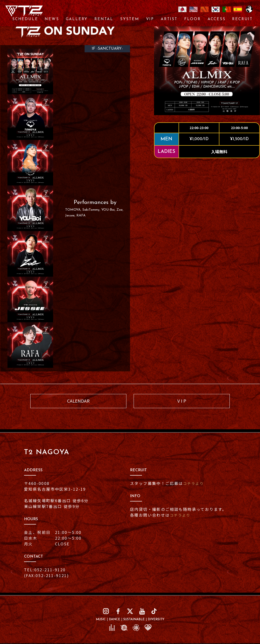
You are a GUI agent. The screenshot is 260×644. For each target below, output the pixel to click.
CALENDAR (78, 401)
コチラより (194, 484)
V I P (182, 401)
